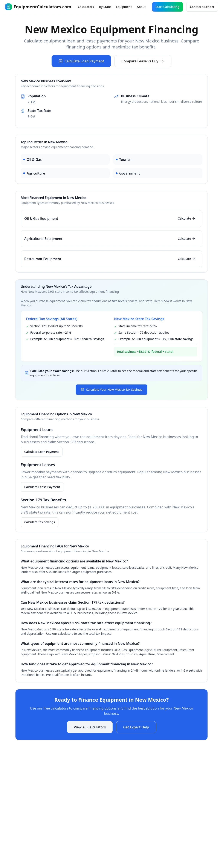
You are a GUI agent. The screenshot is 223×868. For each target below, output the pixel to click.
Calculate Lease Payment (42, 487)
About (141, 7)
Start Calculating (167, 7)
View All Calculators (90, 727)
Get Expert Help (136, 727)
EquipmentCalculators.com (38, 7)
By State (105, 7)
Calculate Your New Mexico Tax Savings (111, 390)
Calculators (86, 7)
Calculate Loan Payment (81, 61)
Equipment (124, 7)
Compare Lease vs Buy (143, 61)
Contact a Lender (202, 7)
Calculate (186, 218)
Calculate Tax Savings (40, 522)
